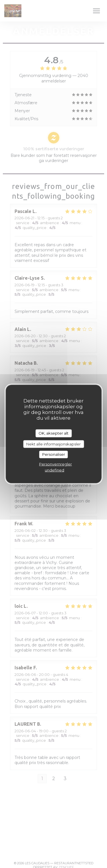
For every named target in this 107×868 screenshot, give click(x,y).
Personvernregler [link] (55, 464)
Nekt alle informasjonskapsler (53, 444)
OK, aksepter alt (53, 433)
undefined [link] (54, 470)
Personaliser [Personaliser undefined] (54, 454)
